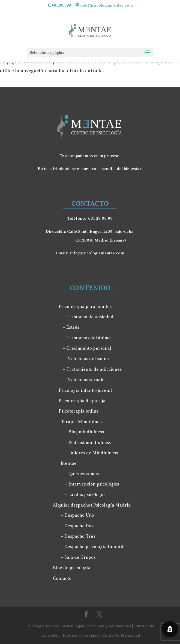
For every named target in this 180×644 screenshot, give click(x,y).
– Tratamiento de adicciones (92, 369)
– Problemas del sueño (86, 359)
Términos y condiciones (109, 626)
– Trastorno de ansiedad (88, 317)
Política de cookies (80, 635)
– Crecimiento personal (87, 348)
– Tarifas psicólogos (85, 495)
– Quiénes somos (82, 474)
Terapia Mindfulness (82, 422)
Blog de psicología (72, 568)
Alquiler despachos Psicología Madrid (92, 505)
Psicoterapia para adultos (85, 307)
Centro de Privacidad (121, 635)
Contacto (62, 578)
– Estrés (71, 327)
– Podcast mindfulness (88, 443)
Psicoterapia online (79, 411)
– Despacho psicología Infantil (92, 547)
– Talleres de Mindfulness (91, 453)
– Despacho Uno (77, 515)
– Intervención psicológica (92, 484)
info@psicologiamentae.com (97, 253)
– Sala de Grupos (78, 557)
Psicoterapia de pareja (82, 401)
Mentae (69, 463)
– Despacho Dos (77, 526)
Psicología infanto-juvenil (85, 390)
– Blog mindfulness (84, 432)
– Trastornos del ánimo (87, 338)
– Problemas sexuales (85, 380)
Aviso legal (73, 626)
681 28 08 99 (100, 218)
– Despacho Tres (78, 536)
